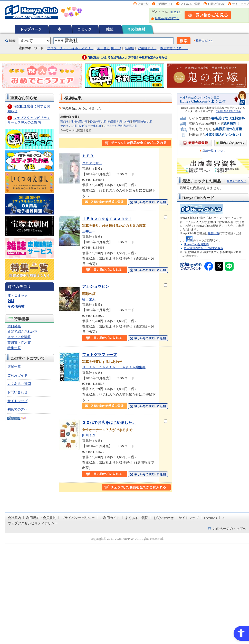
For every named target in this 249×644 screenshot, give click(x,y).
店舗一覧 (143, 4)
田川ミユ (89, 435)
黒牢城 (129, 48)
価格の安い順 (79, 121)
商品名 (65, 121)
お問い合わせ (216, 4)
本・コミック (18, 296)
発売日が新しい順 (119, 121)
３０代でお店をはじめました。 (109, 422)
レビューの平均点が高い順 (120, 126)
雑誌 (110, 29)
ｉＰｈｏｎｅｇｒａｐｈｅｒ (107, 218)
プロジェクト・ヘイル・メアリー (70, 48)
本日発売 (14, 326)
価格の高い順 (98, 121)
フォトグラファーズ (99, 355)
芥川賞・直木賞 (19, 343)
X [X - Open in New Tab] (224, 518)
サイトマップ (241, 4)
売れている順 (69, 126)
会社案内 (14, 518)
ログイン (176, 12)
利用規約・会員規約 (41, 518)
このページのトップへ (229, 529)
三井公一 (89, 231)
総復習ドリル (147, 48)
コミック (84, 29)
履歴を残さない (237, 181)
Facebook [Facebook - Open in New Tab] (210, 518)
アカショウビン (96, 286)
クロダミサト (92, 163)
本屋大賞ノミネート (174, 48)
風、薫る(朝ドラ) (109, 48)
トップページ (31, 29)
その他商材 (136, 29)
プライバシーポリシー (78, 518)
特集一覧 (14, 348)
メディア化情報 (19, 337)
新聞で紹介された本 (22, 331)
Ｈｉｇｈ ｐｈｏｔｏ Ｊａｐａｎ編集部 (114, 367)
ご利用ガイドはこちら (228, 111)
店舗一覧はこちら (214, 151)
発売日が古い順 (142, 121)
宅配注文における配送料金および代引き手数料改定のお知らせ (128, 57)
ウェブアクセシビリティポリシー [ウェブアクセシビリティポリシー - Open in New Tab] (33, 523)
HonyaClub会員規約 (196, 244)
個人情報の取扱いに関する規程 (204, 248)
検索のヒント (204, 40)
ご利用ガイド (165, 4)
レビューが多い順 (90, 126)
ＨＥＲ (88, 156)
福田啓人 (89, 299)
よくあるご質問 (190, 4)
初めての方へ (17, 409)
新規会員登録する (167, 18)
